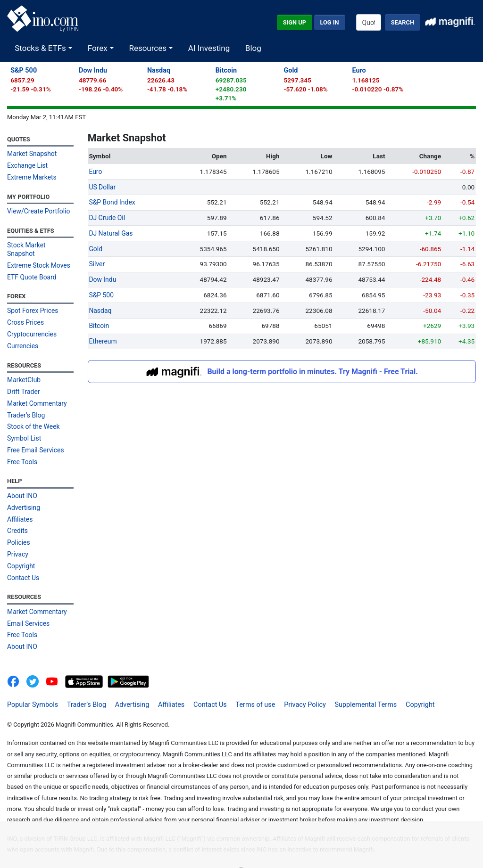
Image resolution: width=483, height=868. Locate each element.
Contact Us (23, 562)
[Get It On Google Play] (128, 665)
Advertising (23, 493)
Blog (253, 48)
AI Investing (209, 48)
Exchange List (27, 165)
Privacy (17, 540)
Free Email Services (35, 437)
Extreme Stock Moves (38, 255)
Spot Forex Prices (32, 301)
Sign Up (295, 22)
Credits (17, 516)
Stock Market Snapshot (40, 244)
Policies (18, 528)
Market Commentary (36, 391)
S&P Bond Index (111, 202)
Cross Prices (25, 312)
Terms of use (245, 687)
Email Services (28, 607)
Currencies (22, 335)
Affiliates (20, 505)
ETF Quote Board (31, 267)
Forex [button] (99, 48)
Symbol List (24, 426)
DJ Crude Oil (106, 217)
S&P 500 (24, 70)
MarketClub (24, 368)
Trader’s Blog (25, 403)
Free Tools (22, 449)
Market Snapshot (31, 154)
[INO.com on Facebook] (16, 665)
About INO (22, 482)
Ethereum (102, 339)
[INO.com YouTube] (55, 665)
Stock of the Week (33, 414)
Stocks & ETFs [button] (41, 48)
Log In (330, 22)
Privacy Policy (293, 687)
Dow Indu (93, 70)
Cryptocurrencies (31, 323)
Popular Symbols (33, 687)
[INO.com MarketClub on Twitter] (36, 665)
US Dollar (102, 187)
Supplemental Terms (351, 687)
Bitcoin (226, 70)
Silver (96, 262)
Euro (359, 70)
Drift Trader (23, 380)
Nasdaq (159, 70)
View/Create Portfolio (38, 210)
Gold (291, 70)
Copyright (21, 551)
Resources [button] (149, 48)
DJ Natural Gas (110, 232)
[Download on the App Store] (85, 665)
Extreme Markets (31, 177)
